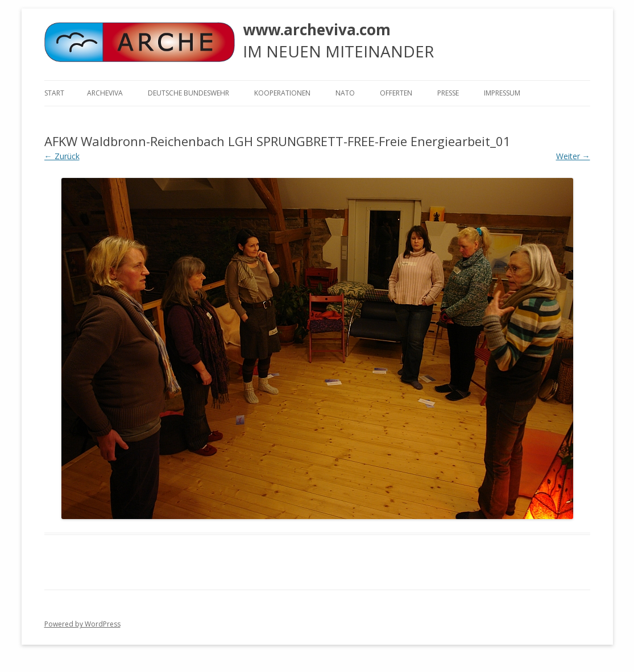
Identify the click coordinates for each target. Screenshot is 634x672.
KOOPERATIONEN (282, 93)
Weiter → (573, 156)
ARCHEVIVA (105, 93)
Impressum (502, 93)
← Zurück (62, 156)
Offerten (396, 93)
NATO (345, 93)
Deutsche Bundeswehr (188, 93)
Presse (448, 93)
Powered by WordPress (82, 624)
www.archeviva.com (317, 30)
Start (54, 93)
